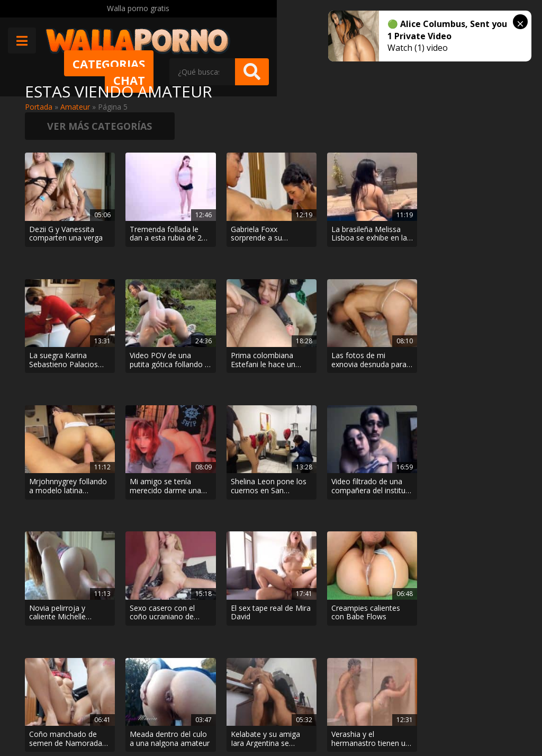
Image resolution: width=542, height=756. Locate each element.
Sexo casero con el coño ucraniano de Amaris (143, 373)
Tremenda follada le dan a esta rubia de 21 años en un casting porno (144, 193)
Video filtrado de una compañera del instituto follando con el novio (476, 283)
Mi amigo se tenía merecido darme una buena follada (311, 283)
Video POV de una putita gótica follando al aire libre (479, 193)
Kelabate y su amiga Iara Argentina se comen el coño (55, 463)
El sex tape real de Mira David (228, 373)
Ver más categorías (462, 98)
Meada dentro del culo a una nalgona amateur (479, 373)
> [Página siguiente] (404, 614)
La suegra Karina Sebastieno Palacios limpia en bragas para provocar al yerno (395, 193)
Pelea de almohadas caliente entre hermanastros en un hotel (310, 463)
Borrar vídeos (195, 719)
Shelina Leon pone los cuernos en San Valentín (396, 283)
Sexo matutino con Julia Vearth (223, 463)
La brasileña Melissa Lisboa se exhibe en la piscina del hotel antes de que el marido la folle (311, 193)
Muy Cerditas (143, 671)
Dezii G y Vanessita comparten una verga (55, 193)
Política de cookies (265, 719)
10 (328, 614)
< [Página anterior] (138, 614)
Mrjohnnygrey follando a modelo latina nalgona (228, 283)
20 (355, 614)
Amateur (75, 107)
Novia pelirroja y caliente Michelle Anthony (57, 373)
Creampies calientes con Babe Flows (303, 373)
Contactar (137, 690)
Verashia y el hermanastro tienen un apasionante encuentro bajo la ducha (143, 463)
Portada (39, 107)
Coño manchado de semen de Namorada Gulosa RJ (396, 373)
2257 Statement (340, 719)
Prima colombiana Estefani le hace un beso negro (61, 283)
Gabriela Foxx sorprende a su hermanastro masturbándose (224, 193)
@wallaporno (478, 709)
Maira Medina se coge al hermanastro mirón (477, 463)
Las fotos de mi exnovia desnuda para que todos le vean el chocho (143, 283)
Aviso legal (138, 719)
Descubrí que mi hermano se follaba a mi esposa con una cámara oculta (392, 463)
